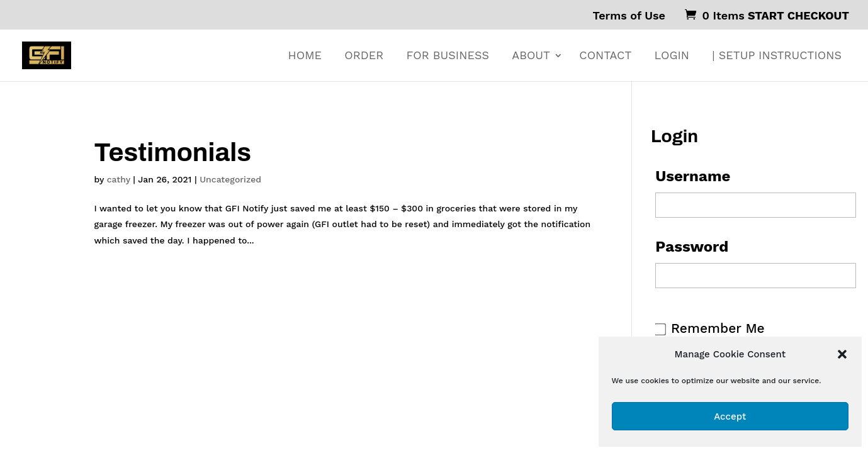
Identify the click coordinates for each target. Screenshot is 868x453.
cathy (119, 179)
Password (692, 247)
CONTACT (605, 56)
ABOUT (531, 56)
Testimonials (173, 153)
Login (672, 56)
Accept (730, 417)
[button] (842, 354)
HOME (305, 56)
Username (693, 176)
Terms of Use (629, 16)
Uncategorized (230, 179)
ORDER (364, 56)
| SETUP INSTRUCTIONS (777, 56)
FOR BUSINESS (447, 56)
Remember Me (718, 328)
